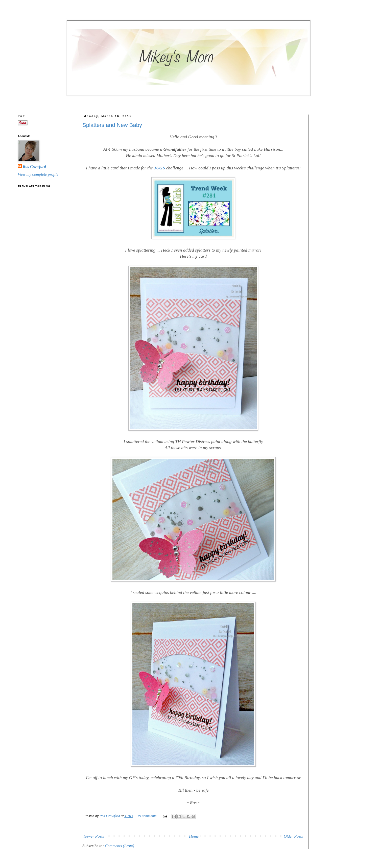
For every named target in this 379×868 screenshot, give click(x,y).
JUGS (159, 168)
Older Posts (293, 836)
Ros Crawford (110, 816)
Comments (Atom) (120, 846)
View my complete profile (38, 174)
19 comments (147, 816)
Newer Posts (94, 836)
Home (194, 836)
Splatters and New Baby (112, 125)
